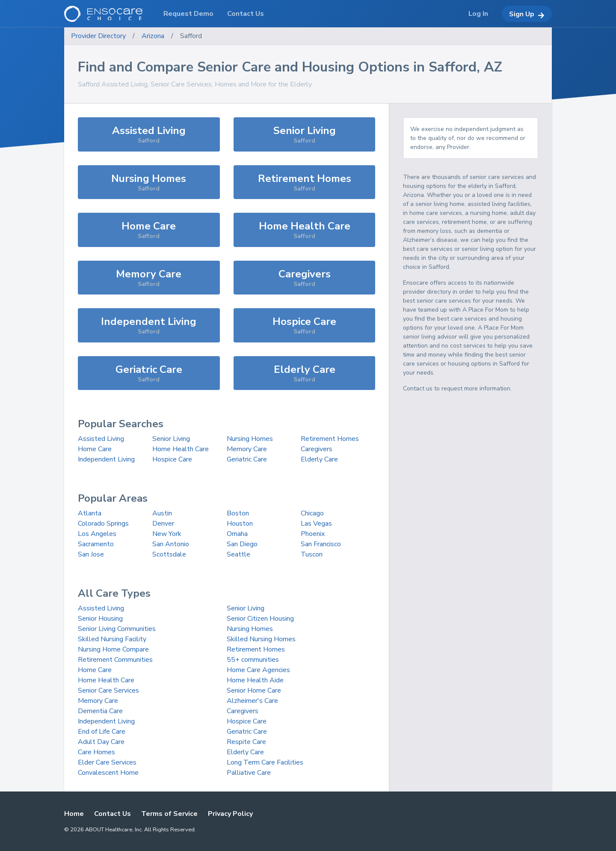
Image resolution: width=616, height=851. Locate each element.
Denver (163, 524)
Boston (238, 513)
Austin (162, 513)
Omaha (237, 534)
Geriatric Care (247, 459)
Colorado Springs (103, 524)
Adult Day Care (101, 742)
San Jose (91, 554)
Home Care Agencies (258, 670)
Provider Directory (98, 36)
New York (167, 534)
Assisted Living (101, 439)
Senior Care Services (108, 690)
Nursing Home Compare (113, 649)
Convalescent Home (108, 773)
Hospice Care (172, 459)
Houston (240, 524)
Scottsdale (169, 554)
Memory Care (247, 449)
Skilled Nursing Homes (261, 639)
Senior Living (171, 439)
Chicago (312, 513)
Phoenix (313, 534)
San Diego (242, 544)
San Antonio (171, 544)
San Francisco (321, 544)
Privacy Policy (230, 814)
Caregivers (317, 449)
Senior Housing (100, 619)
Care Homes (96, 752)
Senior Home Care (254, 690)
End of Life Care (102, 732)
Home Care (95, 449)
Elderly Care (319, 459)
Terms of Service (169, 814)
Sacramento (96, 544)
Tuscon (312, 554)
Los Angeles (97, 534)
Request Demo (188, 14)
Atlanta (90, 513)
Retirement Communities (115, 660)
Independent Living (106, 459)
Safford (191, 36)
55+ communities (253, 660)
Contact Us (113, 814)
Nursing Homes (250, 439)
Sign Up (527, 14)
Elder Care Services (107, 762)
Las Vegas (316, 524)
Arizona (153, 36)
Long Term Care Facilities (265, 762)
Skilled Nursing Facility (112, 639)
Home (74, 814)
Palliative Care (249, 773)
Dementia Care (100, 711)
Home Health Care (181, 449)
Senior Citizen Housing (260, 619)
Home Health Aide (255, 680)
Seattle (238, 554)
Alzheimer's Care (252, 701)
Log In (478, 14)
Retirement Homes (330, 439)
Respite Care (246, 742)
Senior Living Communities (117, 629)
